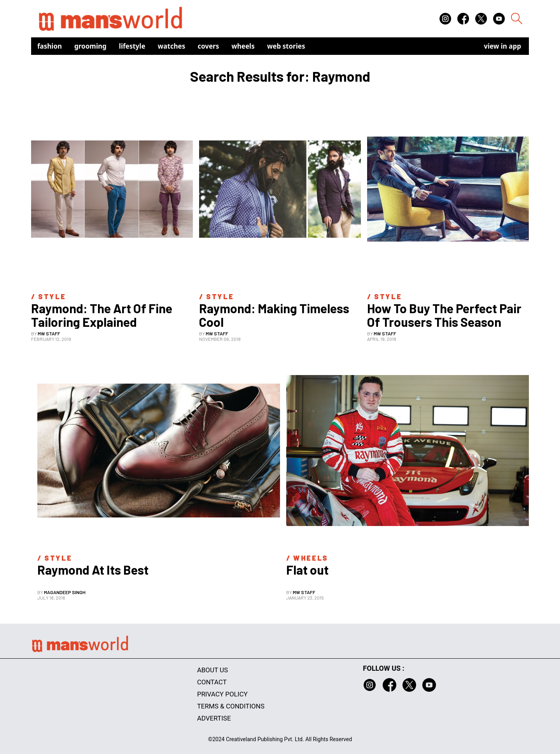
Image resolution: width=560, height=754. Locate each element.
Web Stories (286, 46)
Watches (172, 46)
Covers (208, 46)
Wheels (243, 46)
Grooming (90, 46)
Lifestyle (132, 46)
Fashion (50, 46)
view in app (502, 46)
